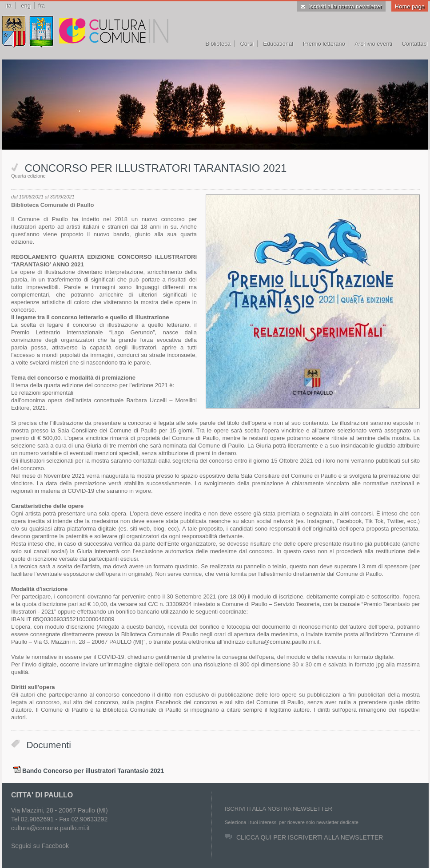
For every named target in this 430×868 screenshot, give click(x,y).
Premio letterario (324, 44)
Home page (410, 6)
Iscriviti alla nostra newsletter (341, 6)
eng (26, 6)
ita (8, 6)
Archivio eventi (373, 44)
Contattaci (415, 44)
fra (42, 6)
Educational (278, 44)
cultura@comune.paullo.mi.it (50, 828)
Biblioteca (218, 44)
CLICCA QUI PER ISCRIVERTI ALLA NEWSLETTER (304, 837)
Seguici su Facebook (40, 846)
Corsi (247, 44)
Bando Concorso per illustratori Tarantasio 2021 (93, 771)
